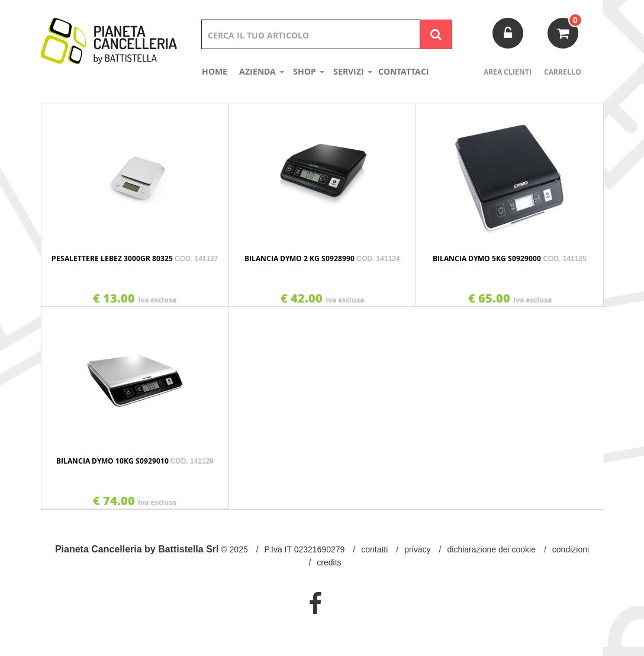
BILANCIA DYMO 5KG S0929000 (509, 258)
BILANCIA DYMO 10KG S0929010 (135, 461)
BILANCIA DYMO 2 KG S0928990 (322, 258)
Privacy (417, 549)
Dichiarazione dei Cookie (492, 549)
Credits (329, 562)
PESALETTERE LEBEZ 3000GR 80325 (135, 258)
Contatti (374, 549)
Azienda (262, 71)
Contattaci (404, 71)
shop (309, 71)
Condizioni (571, 549)
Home (215, 71)
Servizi (353, 71)
